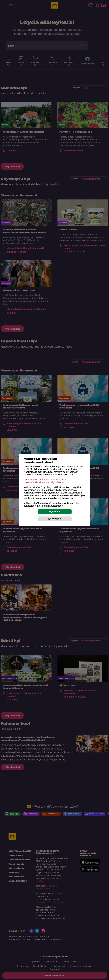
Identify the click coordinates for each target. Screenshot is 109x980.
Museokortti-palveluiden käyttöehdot (44, 482)
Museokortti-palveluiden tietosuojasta (45, 479)
